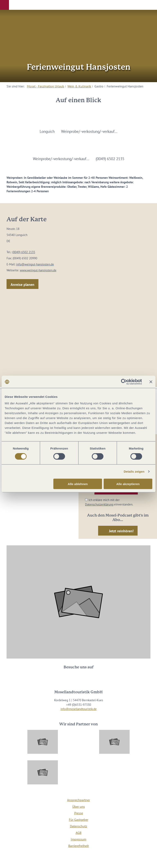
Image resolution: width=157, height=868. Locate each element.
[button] (4, 5)
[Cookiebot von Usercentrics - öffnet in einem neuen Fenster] (124, 382)
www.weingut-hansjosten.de (38, 270)
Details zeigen (134, 471)
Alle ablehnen (78, 484)
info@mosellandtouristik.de (79, 709)
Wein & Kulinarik (79, 86)
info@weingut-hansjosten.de (35, 264)
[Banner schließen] (151, 382)
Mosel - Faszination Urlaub (46, 86)
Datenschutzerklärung (99, 504)
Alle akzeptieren (128, 484)
